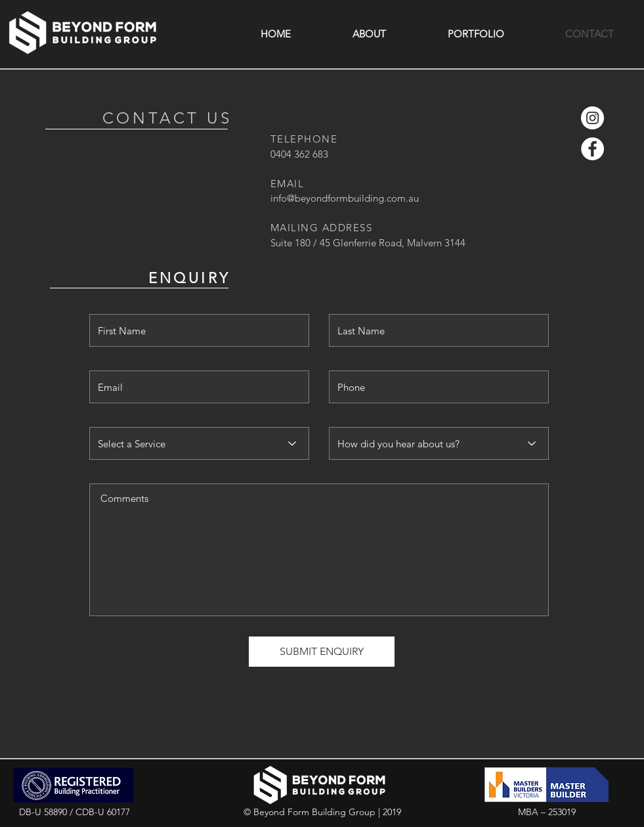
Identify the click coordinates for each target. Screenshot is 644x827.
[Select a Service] (199, 443)
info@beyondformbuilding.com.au (345, 198)
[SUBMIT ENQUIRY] (322, 652)
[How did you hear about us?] (439, 443)
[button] (369, 34)
